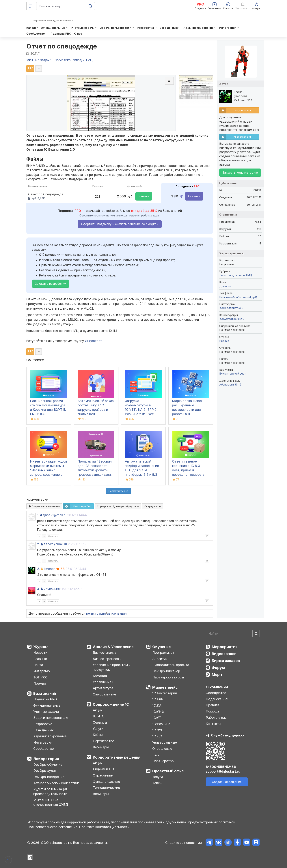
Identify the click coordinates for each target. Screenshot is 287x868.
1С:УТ (157, 718)
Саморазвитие (104, 694)
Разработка (43, 724)
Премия (40, 683)
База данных (43, 730)
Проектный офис (168, 771)
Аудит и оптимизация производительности (50, 791)
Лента (38, 665)
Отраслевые (103, 775)
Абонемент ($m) (230, 385)
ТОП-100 (40, 677)
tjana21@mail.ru (55, 515)
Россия (224, 341)
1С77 (156, 755)
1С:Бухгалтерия (165, 693)
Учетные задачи (46, 712)
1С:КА (157, 705)
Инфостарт (94, 341)
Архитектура (103, 688)
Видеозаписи (224, 654)
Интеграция (43, 742)
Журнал (41, 647)
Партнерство (104, 741)
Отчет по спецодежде (62, 46)
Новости (40, 653)
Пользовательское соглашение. (53, 827)
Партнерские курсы (168, 677)
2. (38, 544)
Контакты (213, 724)
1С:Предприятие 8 (231, 308)
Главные (40, 659)
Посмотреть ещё (118, 491)
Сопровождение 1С (111, 704)
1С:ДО (157, 736)
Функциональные (47, 705)
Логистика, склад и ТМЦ (236, 275)
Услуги (98, 729)
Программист (163, 653)
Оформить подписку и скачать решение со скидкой (120, 224)
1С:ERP (158, 699)
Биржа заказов (226, 661)
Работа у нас (216, 718)
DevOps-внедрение (49, 777)
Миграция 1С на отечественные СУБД (51, 802)
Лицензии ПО (103, 769)
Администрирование (50, 736)
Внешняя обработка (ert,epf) (238, 297)
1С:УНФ (158, 712)
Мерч (217, 675)
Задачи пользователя (51, 718)
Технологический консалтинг (56, 783)
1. (38, 515)
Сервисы (100, 722)
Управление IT (104, 682)
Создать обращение (227, 782)
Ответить (53, 536)
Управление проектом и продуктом (112, 667)
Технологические (106, 788)
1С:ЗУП (158, 730)
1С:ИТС (99, 716)
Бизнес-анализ (105, 653)
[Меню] (30, 6)
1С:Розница (161, 724)
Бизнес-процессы (107, 659)
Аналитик (160, 659)
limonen (50, 569)
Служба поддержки (228, 735)
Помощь (213, 711)
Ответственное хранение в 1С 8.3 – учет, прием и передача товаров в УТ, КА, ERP (188, 470)
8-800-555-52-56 (221, 767)
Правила (213, 705)
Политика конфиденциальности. (105, 827)
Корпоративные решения (117, 757)
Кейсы (98, 735)
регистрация (96, 613)
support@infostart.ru (223, 771)
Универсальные (165, 742)
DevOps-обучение (48, 765)
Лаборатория (46, 759)
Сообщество (44, 749)
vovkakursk (52, 589)
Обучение (162, 647)
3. (39, 569)
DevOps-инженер (166, 671)
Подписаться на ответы (44, 506)
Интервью (42, 671)
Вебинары (101, 747)
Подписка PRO (45, 699)
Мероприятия (225, 647)
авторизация (117, 613)
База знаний (45, 693)
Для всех (225, 286)
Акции (98, 710)
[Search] (233, 634)
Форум (218, 668)
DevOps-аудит (45, 771)
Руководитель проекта (171, 665)
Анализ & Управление (113, 647)
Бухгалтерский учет (233, 374)
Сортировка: (118, 506)
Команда (100, 676)
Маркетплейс (165, 687)
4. (38, 589)
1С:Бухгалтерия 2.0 (232, 319)
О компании (217, 687)
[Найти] (256, 634)
